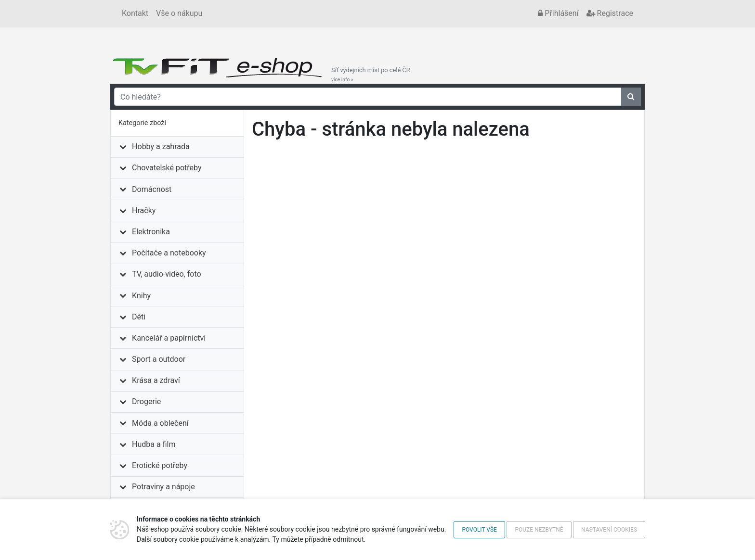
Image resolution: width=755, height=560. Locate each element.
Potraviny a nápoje (163, 487)
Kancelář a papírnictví (169, 338)
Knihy (141, 296)
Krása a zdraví (156, 380)
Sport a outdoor (159, 359)
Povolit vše (479, 530)
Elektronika (151, 232)
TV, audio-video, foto (166, 274)
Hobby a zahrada (161, 146)
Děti (139, 317)
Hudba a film (154, 444)
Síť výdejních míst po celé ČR (371, 75)
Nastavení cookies (609, 530)
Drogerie (146, 401)
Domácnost (152, 189)
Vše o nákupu (179, 13)
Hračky (144, 210)
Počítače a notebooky (169, 253)
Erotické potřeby (160, 465)
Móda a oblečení (160, 423)
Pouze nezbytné (539, 530)
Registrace (610, 13)
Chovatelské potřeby (167, 168)
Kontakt (135, 13)
